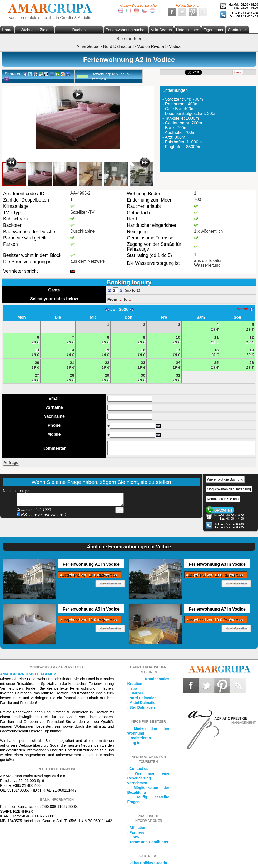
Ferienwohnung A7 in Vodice (217, 609)
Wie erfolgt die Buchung (225, 479)
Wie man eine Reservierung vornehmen (148, 778)
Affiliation (138, 828)
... (120, 299)
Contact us (139, 769)
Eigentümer (213, 30)
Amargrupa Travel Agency (28, 674)
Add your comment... (70, 500)
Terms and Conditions (149, 842)
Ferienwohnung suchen (126, 30)
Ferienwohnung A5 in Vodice (91, 609)
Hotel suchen (188, 30)
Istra (133, 688)
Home (7, 30)
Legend (244, 309)
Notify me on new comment (41, 514)
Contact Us (237, 30)
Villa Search (161, 30)
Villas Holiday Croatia (148, 863)
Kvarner (136, 693)
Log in (135, 743)
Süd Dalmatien (142, 707)
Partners (137, 832)
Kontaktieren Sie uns (223, 499)
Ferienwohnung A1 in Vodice (91, 564)
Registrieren (140, 738)
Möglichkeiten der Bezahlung (229, 489)
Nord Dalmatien (143, 698)
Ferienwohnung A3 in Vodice (217, 564)
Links (134, 837)
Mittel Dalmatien (143, 703)
